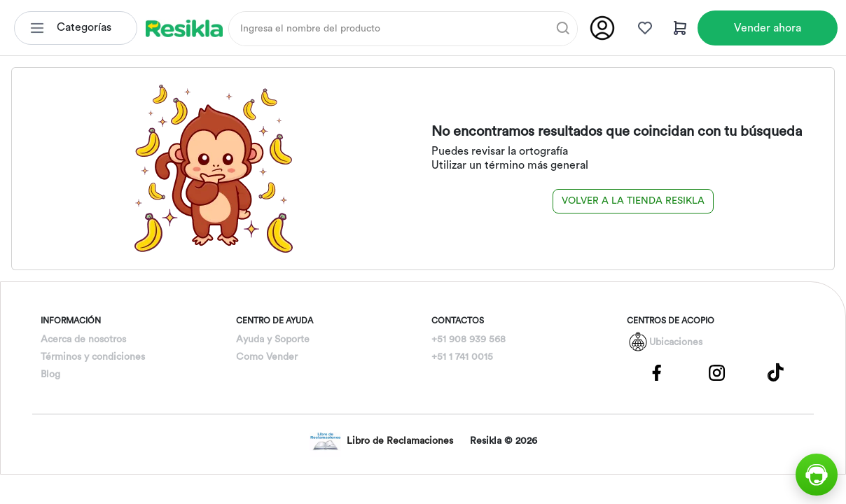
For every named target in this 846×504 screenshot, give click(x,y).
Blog (50, 374)
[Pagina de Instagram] (716, 372)
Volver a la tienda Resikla (633, 201)
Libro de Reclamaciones (381, 441)
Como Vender (267, 357)
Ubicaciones (676, 342)
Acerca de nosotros (83, 339)
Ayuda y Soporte (273, 339)
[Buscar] (563, 28)
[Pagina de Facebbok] (657, 372)
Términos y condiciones (93, 357)
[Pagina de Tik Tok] (776, 372)
